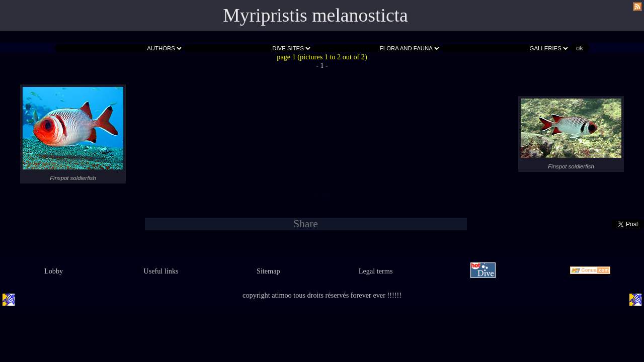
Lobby (54, 271)
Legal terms (376, 271)
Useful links (161, 271)
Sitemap (268, 271)
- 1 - (322, 65)
